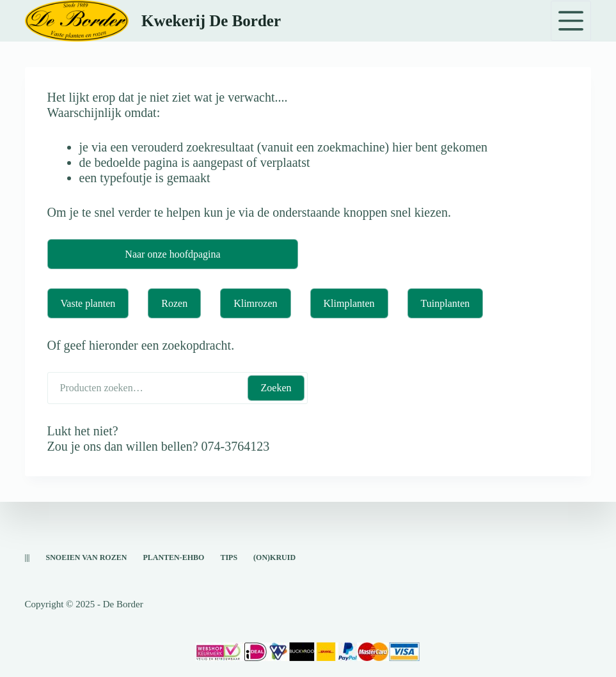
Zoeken (276, 388)
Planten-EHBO (173, 557)
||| (28, 557)
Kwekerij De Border (211, 21)
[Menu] (571, 21)
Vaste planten (88, 303)
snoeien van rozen (86, 557)
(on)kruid (274, 557)
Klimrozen (255, 303)
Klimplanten (349, 303)
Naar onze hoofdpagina (172, 254)
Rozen (174, 303)
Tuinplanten (446, 303)
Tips (229, 557)
